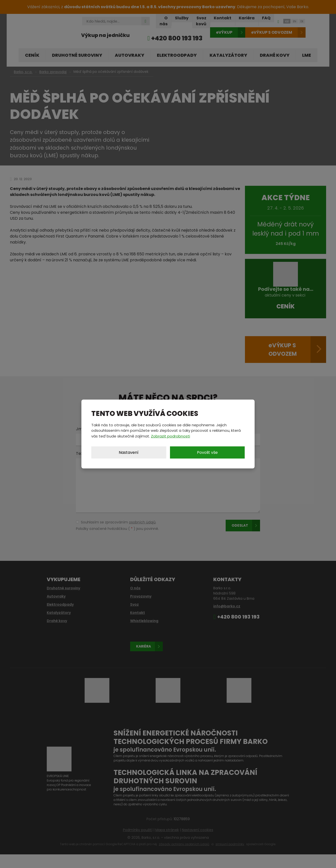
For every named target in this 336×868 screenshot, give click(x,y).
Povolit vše (207, 452)
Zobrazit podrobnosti (170, 436)
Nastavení (129, 452)
